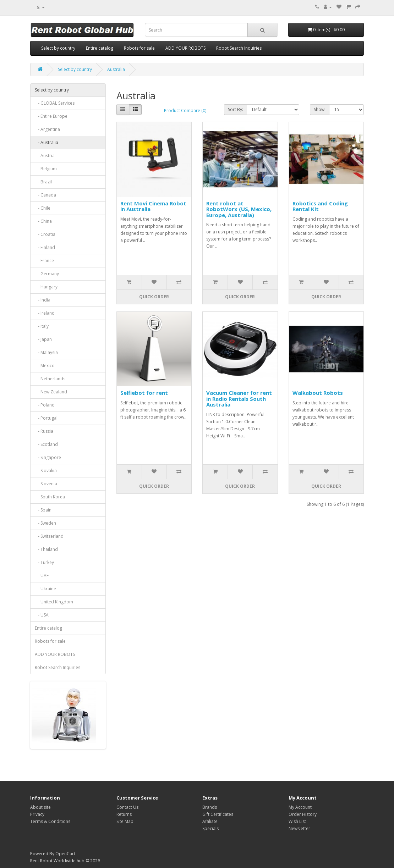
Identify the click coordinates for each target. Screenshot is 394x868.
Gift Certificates (218, 814)
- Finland (45, 247)
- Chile (43, 208)
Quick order (154, 297)
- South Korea (50, 497)
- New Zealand (51, 392)
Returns (124, 814)
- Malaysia (46, 352)
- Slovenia (46, 484)
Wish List (297, 821)
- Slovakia (46, 471)
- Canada (45, 195)
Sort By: (236, 109)
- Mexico (45, 366)
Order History (303, 814)
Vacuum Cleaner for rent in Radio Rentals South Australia (239, 399)
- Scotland (46, 444)
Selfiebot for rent (144, 393)
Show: (320, 109)
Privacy (37, 814)
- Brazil (43, 182)
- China (43, 221)
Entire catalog (100, 48)
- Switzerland (49, 536)
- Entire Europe (51, 116)
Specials (210, 828)
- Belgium (46, 169)
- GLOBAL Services (55, 103)
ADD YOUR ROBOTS (185, 48)
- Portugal (46, 418)
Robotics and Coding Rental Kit (320, 206)
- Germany (47, 274)
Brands (210, 807)
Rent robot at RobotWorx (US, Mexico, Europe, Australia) (239, 209)
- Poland (45, 405)
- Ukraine (45, 589)
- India (43, 300)
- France (44, 261)
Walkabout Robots (318, 393)
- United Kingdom (54, 602)
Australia (116, 69)
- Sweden (45, 523)
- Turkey (44, 562)
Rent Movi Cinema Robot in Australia (153, 206)
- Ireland (45, 313)
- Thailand (46, 549)
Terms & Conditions (50, 821)
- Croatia (45, 234)
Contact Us (127, 807)
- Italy (42, 326)
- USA (42, 615)
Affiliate (210, 821)
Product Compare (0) (185, 110)
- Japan (43, 339)
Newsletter (299, 828)
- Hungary (46, 287)
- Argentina (47, 129)
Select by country (58, 48)
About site (40, 807)
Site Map (125, 821)
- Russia (44, 431)
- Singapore (48, 457)
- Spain (43, 510)
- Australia (46, 142)
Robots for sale (139, 48)
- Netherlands (50, 379)
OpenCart (65, 854)
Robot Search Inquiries (239, 48)
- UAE (42, 576)
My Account (300, 807)
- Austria (45, 156)
